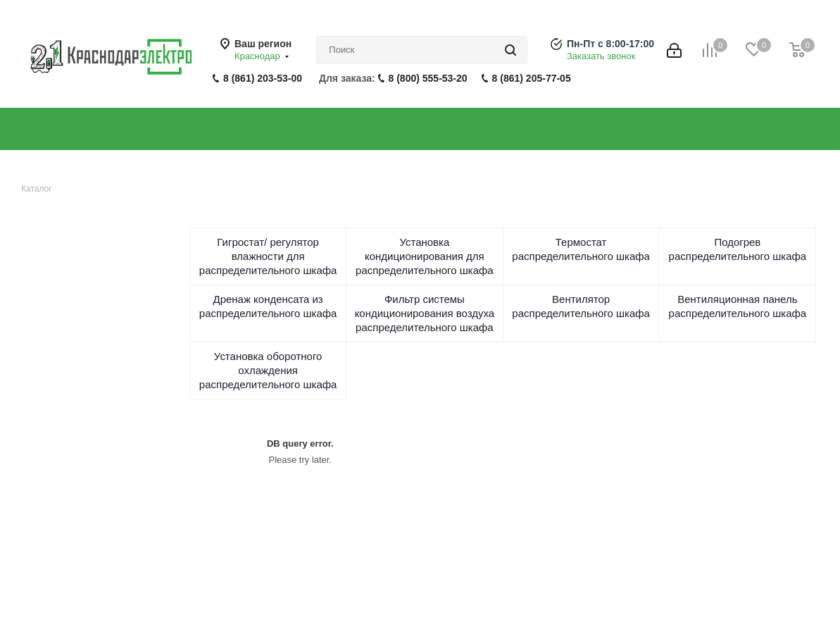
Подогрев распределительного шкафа (738, 249)
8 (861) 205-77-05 (532, 78)
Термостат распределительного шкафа (581, 249)
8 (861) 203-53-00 (263, 78)
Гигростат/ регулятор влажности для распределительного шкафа (268, 256)
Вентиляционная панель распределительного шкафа (738, 306)
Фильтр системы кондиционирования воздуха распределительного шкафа (425, 313)
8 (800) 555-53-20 (428, 78)
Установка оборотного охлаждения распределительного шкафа (268, 370)
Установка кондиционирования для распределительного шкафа (425, 256)
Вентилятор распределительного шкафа (581, 306)
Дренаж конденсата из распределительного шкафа (268, 306)
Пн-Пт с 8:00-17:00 (610, 44)
